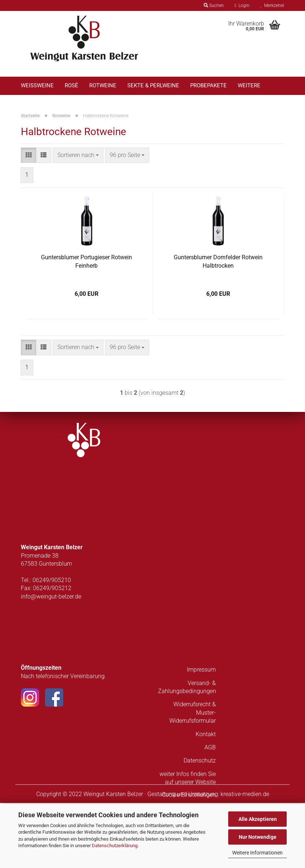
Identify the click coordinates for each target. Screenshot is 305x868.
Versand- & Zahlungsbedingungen (187, 752)
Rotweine (103, 85)
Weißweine (37, 85)
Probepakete (208, 85)
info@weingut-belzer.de (51, 661)
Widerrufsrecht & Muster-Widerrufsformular (193, 778)
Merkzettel (272, 5)
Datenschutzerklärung (115, 846)
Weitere (249, 85)
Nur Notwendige (258, 837)
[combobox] (78, 220)
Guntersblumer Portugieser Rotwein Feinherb (86, 326)
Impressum (201, 735)
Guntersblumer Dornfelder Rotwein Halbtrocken (218, 326)
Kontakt (206, 799)
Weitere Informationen (257, 853)
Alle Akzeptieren (258, 819)
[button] (29, 220)
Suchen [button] (214, 5)
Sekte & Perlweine (153, 85)
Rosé (71, 85)
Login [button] (242, 5)
